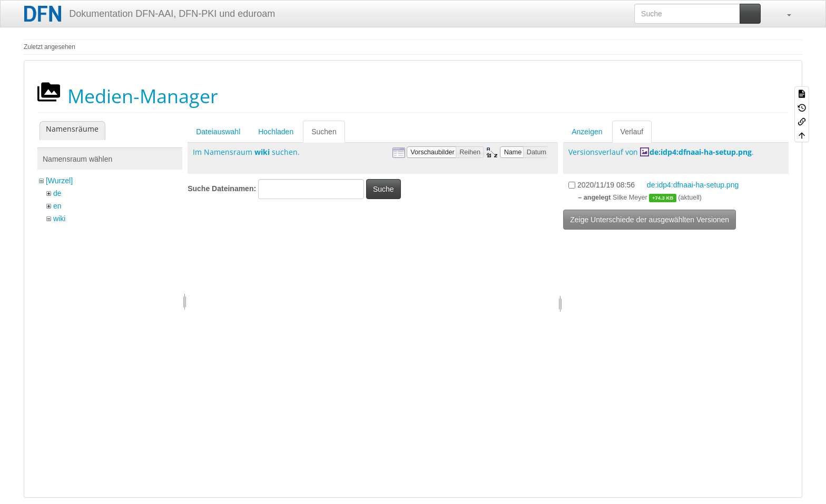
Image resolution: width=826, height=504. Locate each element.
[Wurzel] (59, 181)
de (57, 193)
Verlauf (632, 132)
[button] (784, 14)
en (57, 206)
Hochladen (276, 132)
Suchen (324, 132)
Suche (383, 189)
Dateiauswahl (218, 132)
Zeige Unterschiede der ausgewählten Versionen (650, 220)
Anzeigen (587, 132)
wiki (59, 219)
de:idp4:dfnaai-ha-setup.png (701, 152)
